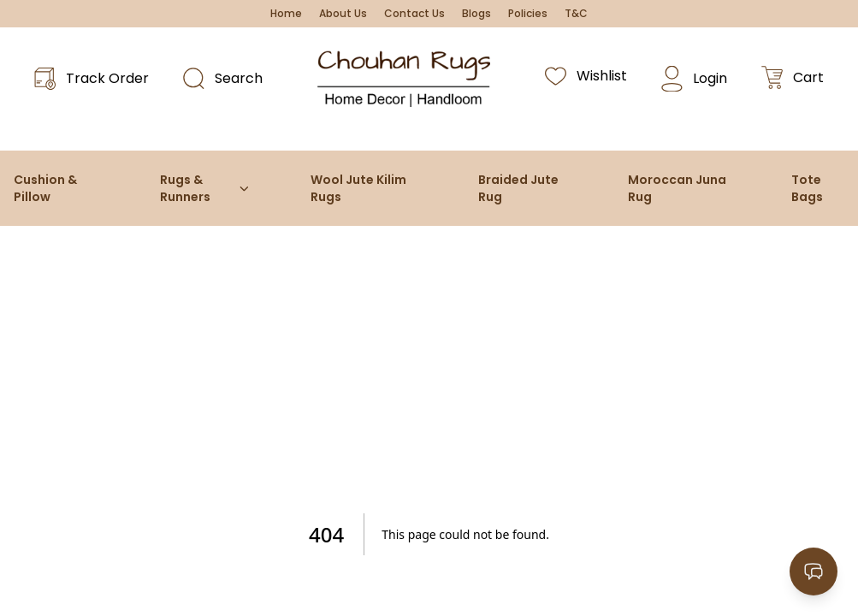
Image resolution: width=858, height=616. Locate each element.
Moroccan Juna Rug (677, 188)
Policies (528, 14)
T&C (576, 14)
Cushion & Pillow (45, 188)
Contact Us (414, 14)
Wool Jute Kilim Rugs (358, 188)
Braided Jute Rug (518, 188)
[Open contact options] (814, 572)
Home (286, 14)
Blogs (476, 14)
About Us (343, 14)
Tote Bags (807, 188)
